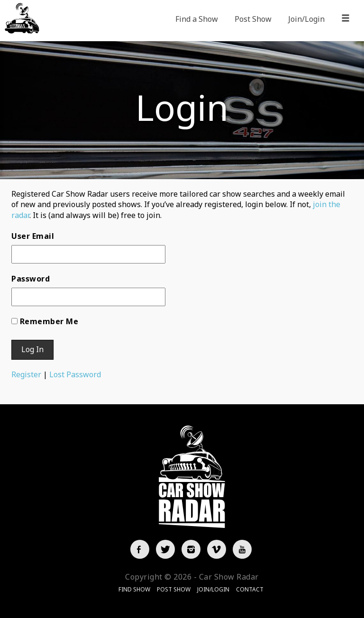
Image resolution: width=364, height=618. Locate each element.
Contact (250, 589)
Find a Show (197, 19)
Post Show (253, 19)
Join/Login (306, 19)
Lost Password (75, 374)
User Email (33, 236)
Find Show (134, 589)
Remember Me (49, 321)
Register (26, 374)
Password (31, 279)
